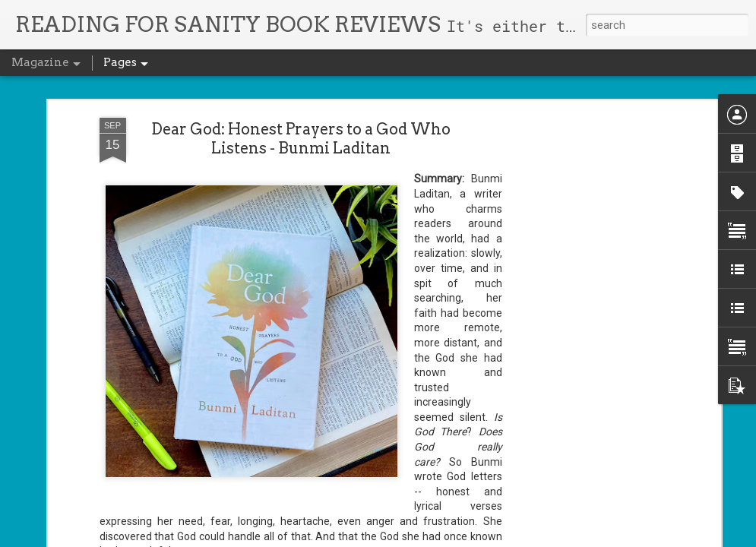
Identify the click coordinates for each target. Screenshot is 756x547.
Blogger (412, 538)
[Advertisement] (586, 260)
